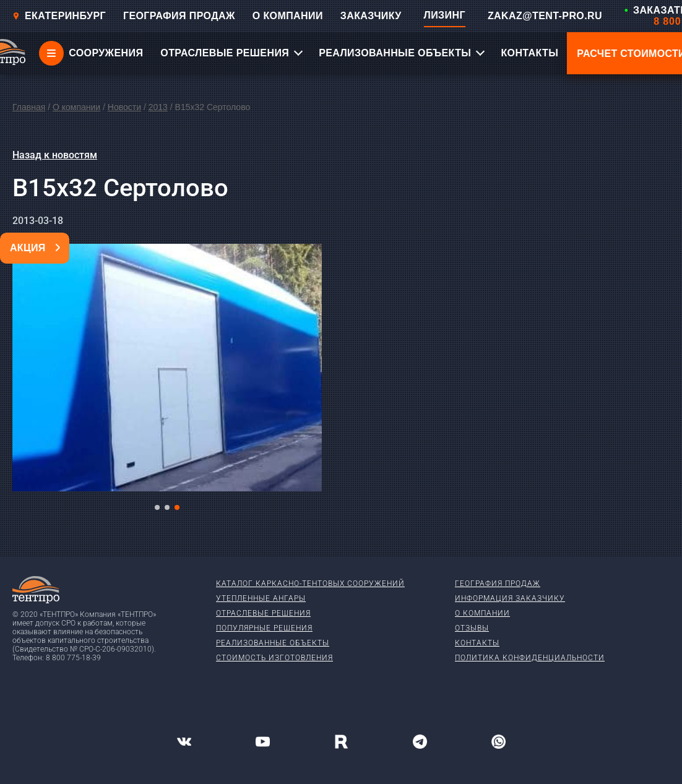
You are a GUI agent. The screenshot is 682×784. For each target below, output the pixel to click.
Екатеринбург (59, 16)
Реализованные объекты (273, 643)
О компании (76, 107)
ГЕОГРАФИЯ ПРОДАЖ (179, 16)
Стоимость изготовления (274, 658)
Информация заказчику (510, 598)
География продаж (498, 584)
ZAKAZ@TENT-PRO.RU (545, 16)
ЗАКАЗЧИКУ (371, 16)
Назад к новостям (55, 155)
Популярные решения (264, 628)
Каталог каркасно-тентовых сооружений (310, 584)
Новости (124, 107)
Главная (29, 107)
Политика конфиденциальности (530, 658)
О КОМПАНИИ (288, 16)
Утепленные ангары (261, 598)
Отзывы (472, 628)
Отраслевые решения (263, 613)
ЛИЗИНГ (445, 15)
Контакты (477, 643)
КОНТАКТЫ (529, 53)
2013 (158, 107)
